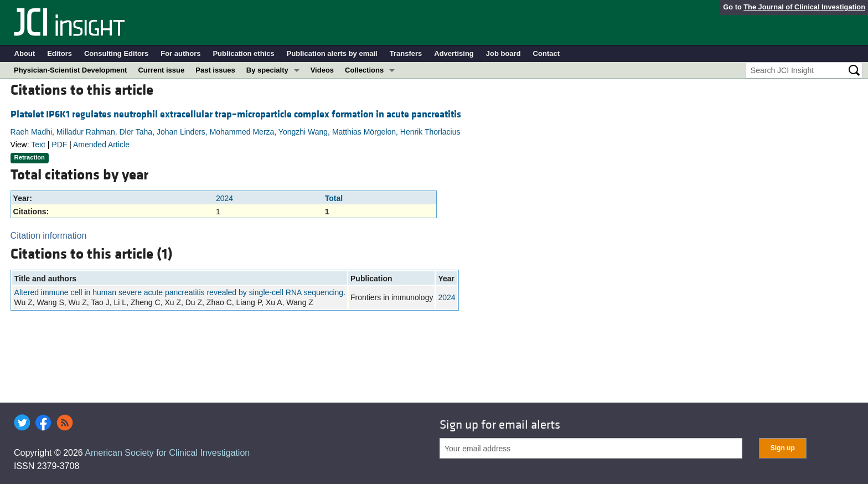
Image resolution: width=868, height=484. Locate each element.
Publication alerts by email (332, 53)
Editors (60, 53)
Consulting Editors (116, 53)
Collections (364, 70)
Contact (546, 53)
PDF (59, 145)
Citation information (49, 236)
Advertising (454, 53)
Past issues (215, 70)
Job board (503, 53)
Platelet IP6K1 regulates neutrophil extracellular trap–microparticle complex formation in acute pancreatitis (236, 114)
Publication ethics (243, 53)
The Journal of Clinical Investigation (804, 7)
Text (38, 145)
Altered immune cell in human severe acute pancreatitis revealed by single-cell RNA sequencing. (180, 292)
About (25, 53)
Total (334, 198)
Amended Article (101, 145)
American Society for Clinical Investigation (167, 453)
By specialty (267, 70)
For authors (180, 53)
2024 (224, 198)
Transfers (406, 53)
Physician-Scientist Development (70, 70)
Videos (322, 70)
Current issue (161, 70)
